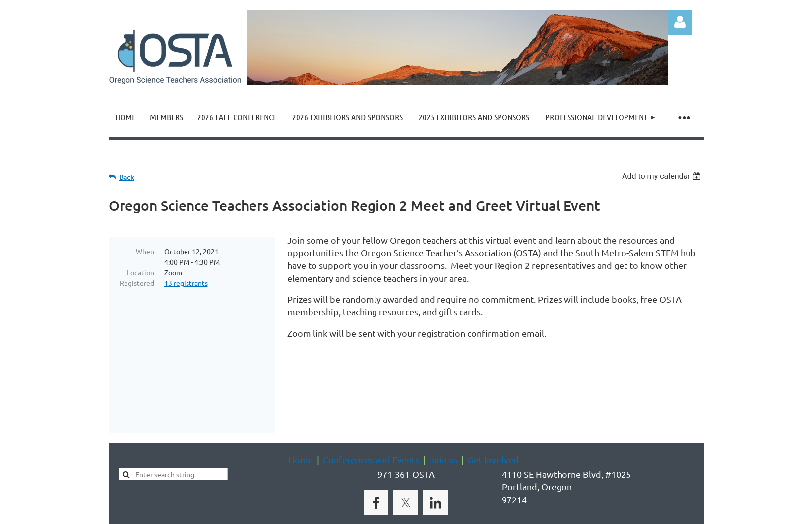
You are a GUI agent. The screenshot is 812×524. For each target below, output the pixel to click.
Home (301, 419)
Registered (137, 283)
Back (127, 177)
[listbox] (663, 176)
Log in (680, 22)
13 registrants (186, 283)
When (145, 251)
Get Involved (493, 419)
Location (141, 272)
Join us (444, 419)
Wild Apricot (586, 512)
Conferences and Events (371, 419)
